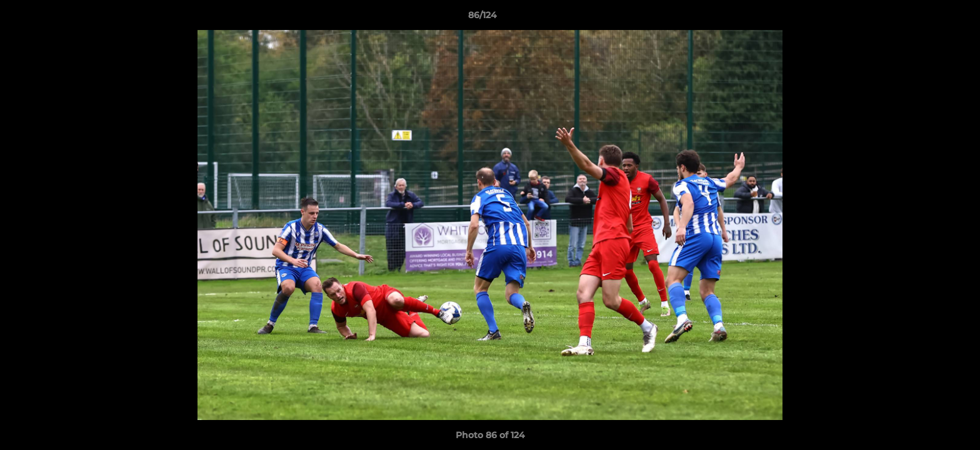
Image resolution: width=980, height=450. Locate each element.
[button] (927, 18)
